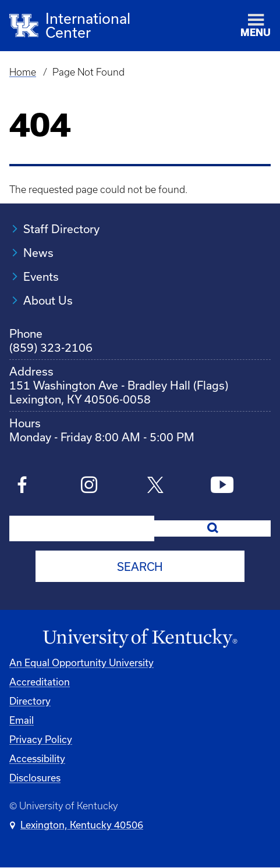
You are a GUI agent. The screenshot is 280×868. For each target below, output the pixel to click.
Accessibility (37, 758)
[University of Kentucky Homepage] (140, 638)
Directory (30, 701)
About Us (48, 300)
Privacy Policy (41, 739)
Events (41, 276)
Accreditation (40, 682)
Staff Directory (61, 229)
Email (22, 720)
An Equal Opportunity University (81, 662)
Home (23, 72)
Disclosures (35, 778)
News (38, 253)
